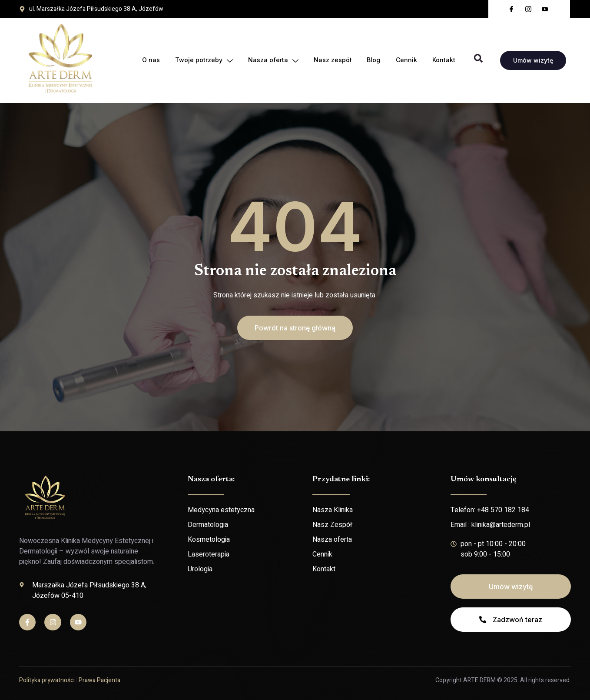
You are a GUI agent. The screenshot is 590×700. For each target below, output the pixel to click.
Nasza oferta (272, 60)
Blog (373, 60)
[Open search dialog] (478, 60)
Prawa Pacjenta (99, 680)
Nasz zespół (332, 60)
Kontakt (444, 60)
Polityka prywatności (47, 680)
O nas (149, 60)
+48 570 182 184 (503, 510)
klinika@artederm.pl (501, 525)
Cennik (406, 60)
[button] (295, 328)
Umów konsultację (484, 480)
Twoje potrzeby (202, 60)
